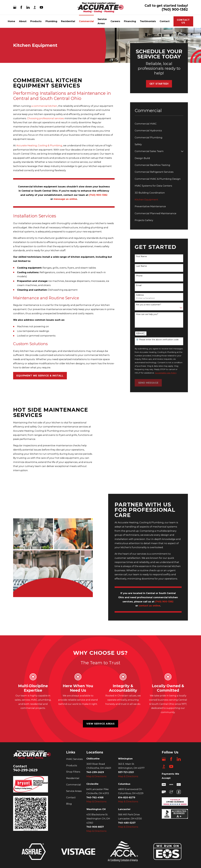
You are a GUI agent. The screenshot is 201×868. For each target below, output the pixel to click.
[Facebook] (21, 7)
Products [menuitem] (36, 21)
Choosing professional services (46, 118)
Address (140, 295)
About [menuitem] (23, 21)
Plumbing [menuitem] (51, 21)
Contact (71, 797)
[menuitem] (159, 124)
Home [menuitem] (11, 21)
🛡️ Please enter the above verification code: (157, 340)
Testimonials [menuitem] (148, 21)
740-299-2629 (25, 770)
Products (72, 765)
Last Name (141, 266)
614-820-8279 (127, 797)
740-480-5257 (127, 823)
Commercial (74, 785)
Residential (73, 778)
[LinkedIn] (28, 7)
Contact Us (183, 21)
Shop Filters (73, 772)
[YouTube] (41, 7)
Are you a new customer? (149, 305)
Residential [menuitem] (68, 21)
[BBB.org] (35, 7)
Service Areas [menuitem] (102, 21)
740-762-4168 (95, 797)
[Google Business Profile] (15, 7)
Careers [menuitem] (115, 21)
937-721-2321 (126, 772)
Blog (69, 804)
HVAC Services (74, 759)
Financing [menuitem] (130, 21)
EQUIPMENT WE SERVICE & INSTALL (40, 376)
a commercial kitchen (44, 106)
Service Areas (74, 791)
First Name (141, 256)
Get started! (159, 84)
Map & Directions (96, 776)
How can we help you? (147, 314)
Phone (139, 276)
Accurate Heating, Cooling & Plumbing (39, 145)
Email (139, 285)
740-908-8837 (95, 827)
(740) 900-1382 (175, 9)
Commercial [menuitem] (86, 21)
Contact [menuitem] (165, 21)
